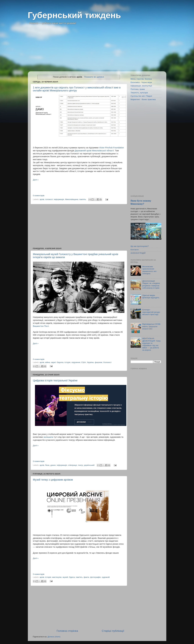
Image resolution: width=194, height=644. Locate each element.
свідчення (76, 362)
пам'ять (83, 199)
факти (86, 577)
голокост (49, 199)
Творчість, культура (139, 93)
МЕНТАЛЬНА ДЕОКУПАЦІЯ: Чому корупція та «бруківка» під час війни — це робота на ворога (151, 344)
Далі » (36, 180)
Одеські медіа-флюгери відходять (151, 296)
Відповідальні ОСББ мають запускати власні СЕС (151, 326)
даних (53, 465)
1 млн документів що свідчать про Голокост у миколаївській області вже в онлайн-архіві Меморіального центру (77, 89)
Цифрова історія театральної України (55, 381)
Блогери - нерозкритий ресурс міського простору (151, 312)
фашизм (98, 362)
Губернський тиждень (74, 15)
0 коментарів (39, 196)
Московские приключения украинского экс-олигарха (150, 270)
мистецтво (57, 577)
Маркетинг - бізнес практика (143, 99)
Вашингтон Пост (41, 326)
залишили (48, 437)
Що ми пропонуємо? (140, 246)
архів (42, 199)
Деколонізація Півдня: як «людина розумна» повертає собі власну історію (151, 284)
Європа (60, 362)
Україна (90, 362)
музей (65, 577)
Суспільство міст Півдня (141, 96)
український (89, 465)
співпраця (73, 465)
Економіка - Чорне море (141, 82)
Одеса (72, 577)
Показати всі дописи (94, 77)
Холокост (107, 362)
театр (80, 465)
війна (48, 362)
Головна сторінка (67, 631)
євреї (53, 362)
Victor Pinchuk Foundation (111, 148)
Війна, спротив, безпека (141, 79)
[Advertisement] (97, 50)
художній (106, 577)
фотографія (95, 577)
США (84, 362)
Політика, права (138, 89)
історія (67, 362)
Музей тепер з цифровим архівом (53, 480)
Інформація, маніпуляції (141, 86)
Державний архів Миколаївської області (94, 151)
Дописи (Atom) (54, 637)
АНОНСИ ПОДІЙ (138, 253)
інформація (59, 199)
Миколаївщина (72, 199)
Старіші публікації (113, 631)
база (47, 465)
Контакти (135, 250)
